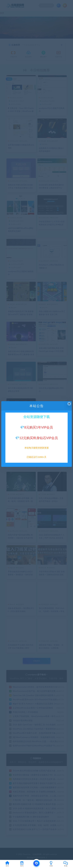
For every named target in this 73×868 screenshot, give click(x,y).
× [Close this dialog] (69, 404)
